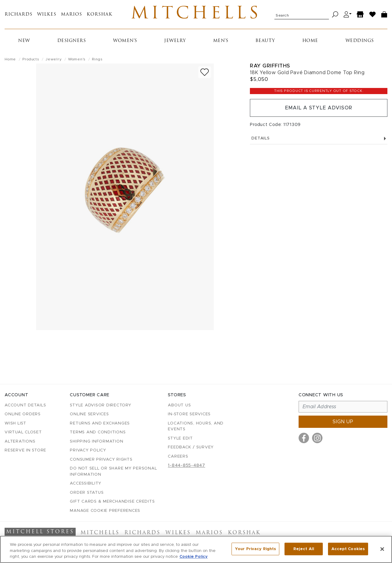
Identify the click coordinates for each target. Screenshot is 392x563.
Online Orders (23, 414)
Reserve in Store (25, 450)
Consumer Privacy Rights (101, 460)
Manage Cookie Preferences (105, 511)
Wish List (15, 423)
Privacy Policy (88, 450)
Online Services (89, 414)
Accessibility (86, 483)
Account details (25, 405)
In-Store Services (189, 414)
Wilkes (47, 15)
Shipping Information (96, 441)
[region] (196, 549)
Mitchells (196, 14)
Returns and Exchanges (100, 423)
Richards (19, 15)
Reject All (304, 549)
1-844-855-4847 (187, 466)
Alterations (20, 441)
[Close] (382, 549)
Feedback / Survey (191, 447)
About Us (179, 405)
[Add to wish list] (205, 72)
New (24, 41)
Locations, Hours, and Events (196, 426)
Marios (72, 15)
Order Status (87, 493)
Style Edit (180, 438)
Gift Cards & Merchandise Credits (112, 502)
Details (319, 138)
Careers (178, 456)
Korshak (100, 15)
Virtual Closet (23, 432)
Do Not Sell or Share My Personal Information (113, 472)
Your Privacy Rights (255, 549)
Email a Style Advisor (319, 108)
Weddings (360, 41)
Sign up (343, 422)
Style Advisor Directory (100, 405)
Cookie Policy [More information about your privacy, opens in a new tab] (194, 557)
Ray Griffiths (270, 66)
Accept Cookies (348, 549)
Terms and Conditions (98, 432)
